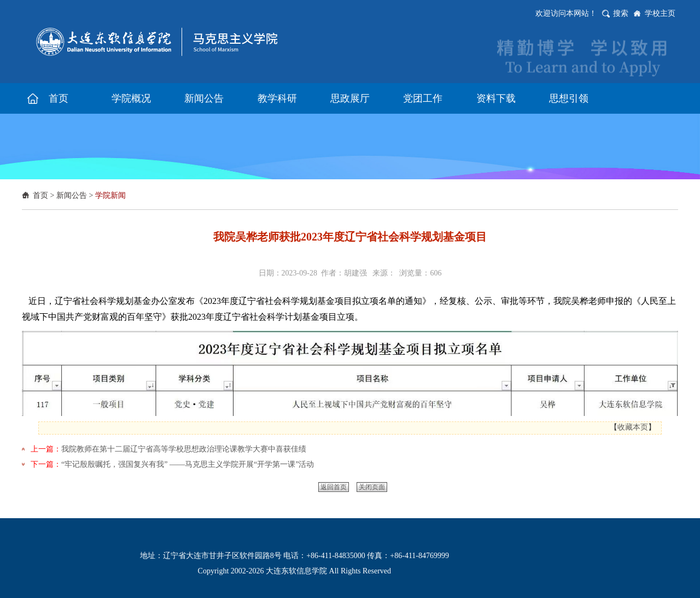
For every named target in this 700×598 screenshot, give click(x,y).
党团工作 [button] (423, 98)
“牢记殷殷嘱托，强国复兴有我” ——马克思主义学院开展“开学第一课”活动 (188, 464)
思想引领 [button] (569, 98)
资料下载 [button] (496, 98)
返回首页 (334, 487)
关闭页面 (372, 487)
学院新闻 (110, 195)
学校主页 (660, 13)
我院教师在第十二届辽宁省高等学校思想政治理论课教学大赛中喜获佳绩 (184, 449)
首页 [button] (59, 98)
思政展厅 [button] (350, 98)
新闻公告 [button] (204, 98)
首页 (40, 195)
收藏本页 (633, 427)
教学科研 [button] (277, 98)
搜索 (621, 13)
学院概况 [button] (131, 98)
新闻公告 (72, 195)
